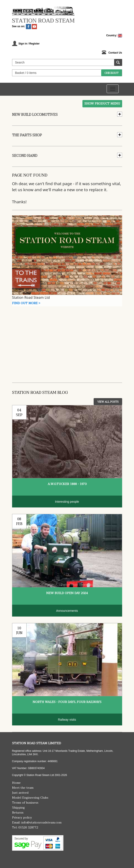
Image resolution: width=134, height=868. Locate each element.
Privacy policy (22, 818)
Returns (18, 813)
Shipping (18, 808)
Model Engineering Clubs (30, 798)
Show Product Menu (102, 104)
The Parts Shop (27, 135)
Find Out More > (26, 303)
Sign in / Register (29, 44)
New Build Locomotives (35, 115)
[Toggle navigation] (113, 89)
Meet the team (23, 788)
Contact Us (115, 53)
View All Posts (108, 402)
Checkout (111, 73)
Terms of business (25, 803)
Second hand (25, 156)
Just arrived (20, 793)
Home (16, 783)
